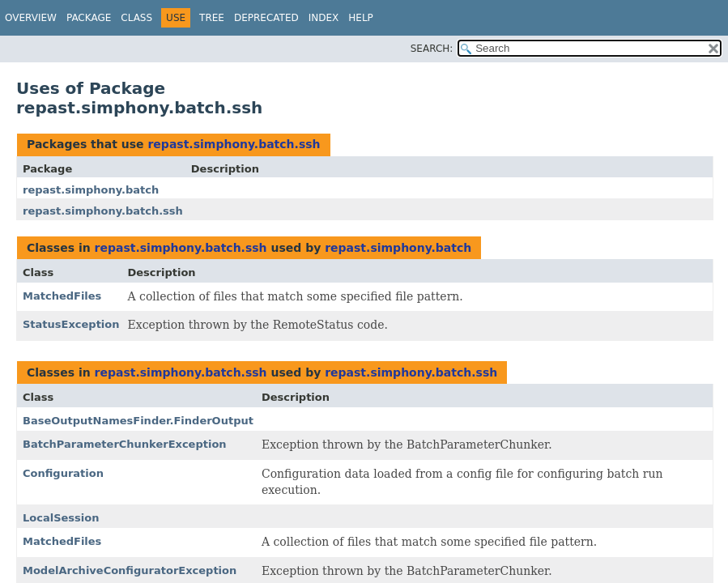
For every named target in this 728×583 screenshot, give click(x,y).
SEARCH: (432, 49)
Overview (31, 18)
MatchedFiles (62, 296)
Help (361, 18)
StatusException (71, 324)
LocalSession (61, 518)
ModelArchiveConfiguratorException (130, 570)
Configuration (63, 473)
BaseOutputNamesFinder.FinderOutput (138, 421)
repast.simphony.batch (91, 190)
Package (89, 18)
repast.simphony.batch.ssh (234, 144)
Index (324, 18)
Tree (212, 18)
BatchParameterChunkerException (125, 444)
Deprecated (266, 18)
